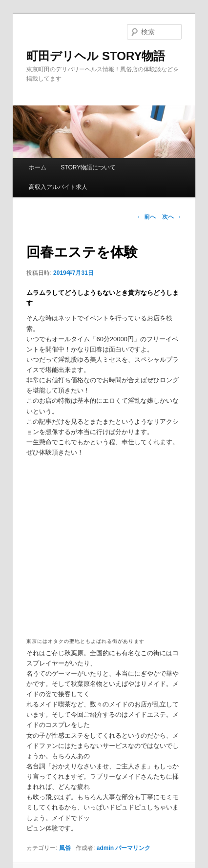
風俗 (65, 848)
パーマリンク (133, 848)
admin (105, 848)
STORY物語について (88, 167)
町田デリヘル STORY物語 (96, 56)
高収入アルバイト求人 (58, 187)
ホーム (38, 167)
